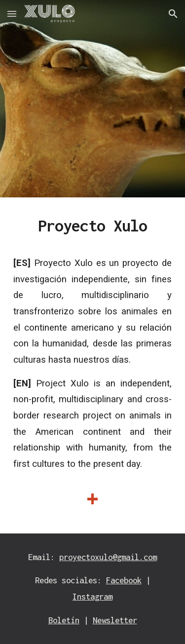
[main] (93, 365)
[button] (12, 14)
